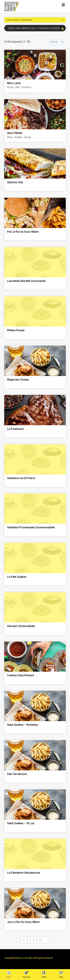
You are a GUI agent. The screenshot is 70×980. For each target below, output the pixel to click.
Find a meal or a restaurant (19, 20)
